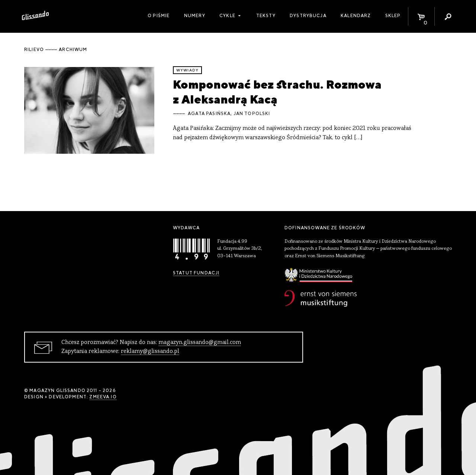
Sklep (393, 16)
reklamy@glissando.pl (150, 351)
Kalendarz (356, 16)
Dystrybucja (308, 16)
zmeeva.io (103, 397)
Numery (195, 16)
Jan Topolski (252, 114)
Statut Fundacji (196, 273)
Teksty (266, 16)
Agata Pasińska (209, 114)
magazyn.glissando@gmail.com (200, 342)
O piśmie (159, 16)
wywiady (187, 70)
